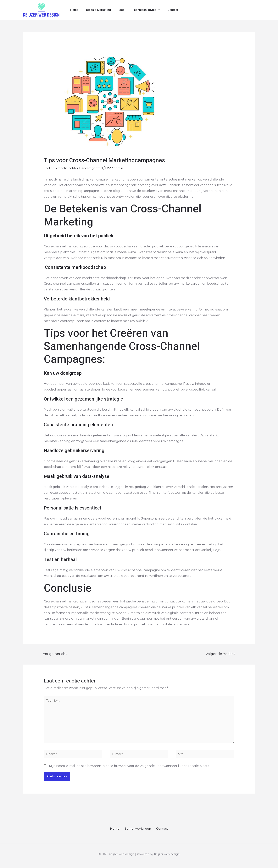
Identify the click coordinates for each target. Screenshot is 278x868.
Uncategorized (94, 168)
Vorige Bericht (53, 654)
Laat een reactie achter (62, 168)
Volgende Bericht (222, 654)
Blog (117, 10)
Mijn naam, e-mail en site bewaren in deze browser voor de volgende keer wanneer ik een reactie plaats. (129, 769)
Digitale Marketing (96, 10)
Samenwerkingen (138, 832)
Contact (164, 10)
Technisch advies (139, 10)
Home (73, 10)
